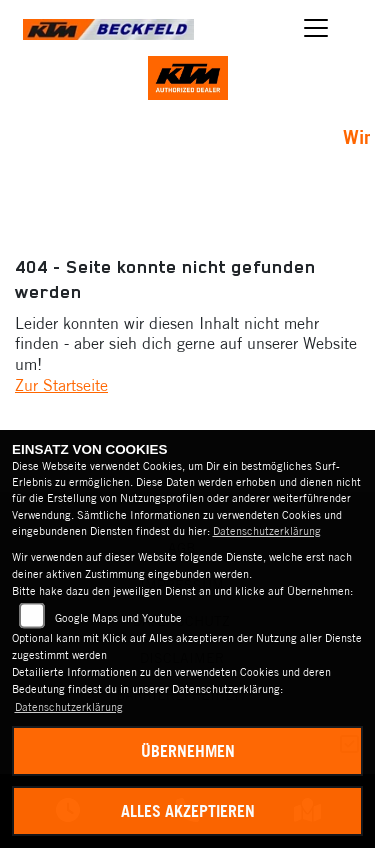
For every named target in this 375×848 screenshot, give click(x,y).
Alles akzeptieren (188, 811)
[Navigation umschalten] (317, 28)
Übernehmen (188, 751)
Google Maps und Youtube (118, 618)
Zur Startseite (61, 385)
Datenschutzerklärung (267, 531)
